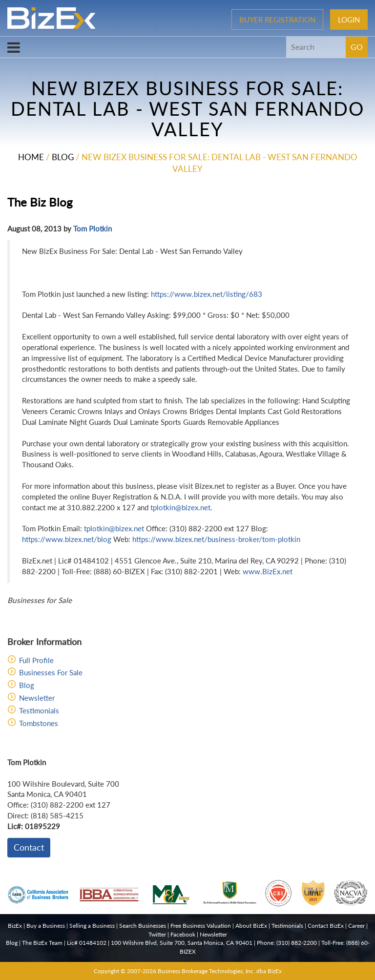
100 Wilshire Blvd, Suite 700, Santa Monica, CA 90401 (182, 943)
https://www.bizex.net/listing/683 (207, 294)
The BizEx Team (42, 943)
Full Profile (36, 660)
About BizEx (251, 926)
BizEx (15, 926)
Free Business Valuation (201, 926)
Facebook (183, 934)
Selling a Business (92, 926)
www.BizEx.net (268, 571)
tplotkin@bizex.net (180, 507)
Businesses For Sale (51, 672)
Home (31, 157)
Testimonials (39, 710)
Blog (63, 157)
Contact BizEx (326, 926)
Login (349, 20)
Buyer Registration (277, 20)
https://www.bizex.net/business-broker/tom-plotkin (216, 539)
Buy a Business (46, 926)
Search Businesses (143, 926)
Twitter (157, 934)
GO (357, 47)
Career (356, 926)
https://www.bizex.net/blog (67, 539)
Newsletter (37, 698)
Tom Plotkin (93, 229)
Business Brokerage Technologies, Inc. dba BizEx (220, 971)
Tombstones (39, 723)
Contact (29, 847)
